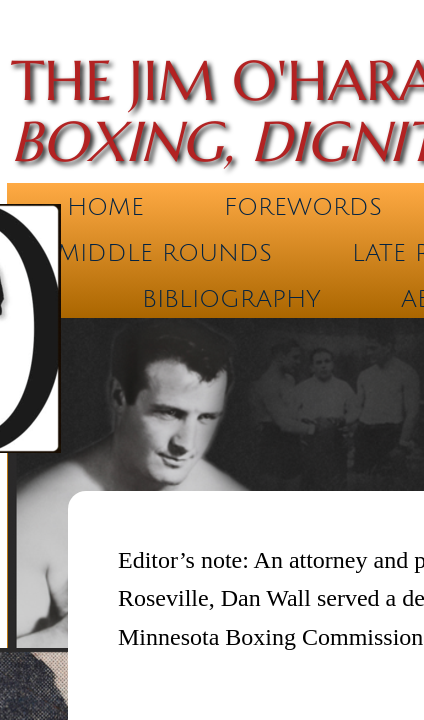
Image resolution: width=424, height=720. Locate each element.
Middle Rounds (164, 253)
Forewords (303, 207)
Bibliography (231, 299)
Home (105, 207)
